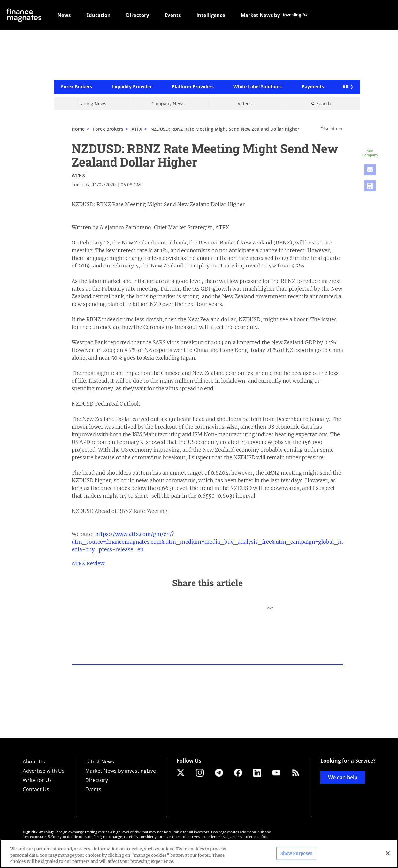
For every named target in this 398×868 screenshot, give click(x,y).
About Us (34, 762)
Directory (97, 780)
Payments (313, 87)
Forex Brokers (77, 87)
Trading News (92, 103)
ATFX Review (88, 563)
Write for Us (37, 780)
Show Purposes (297, 853)
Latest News (100, 762)
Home (78, 129)
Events (93, 789)
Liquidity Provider (132, 87)
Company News (168, 103)
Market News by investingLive (121, 771)
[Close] (388, 853)
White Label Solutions (258, 87)
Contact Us (36, 789)
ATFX (137, 129)
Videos (245, 103)
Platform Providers (193, 87)
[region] (199, 854)
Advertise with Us (44, 771)
